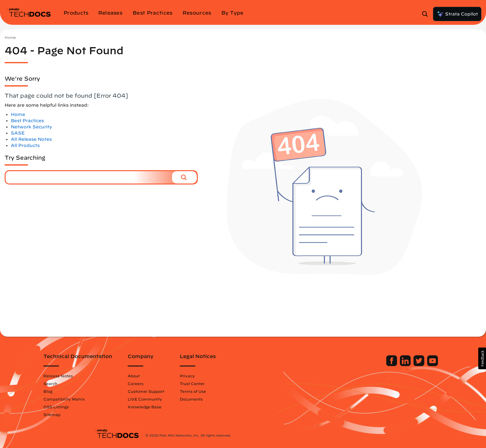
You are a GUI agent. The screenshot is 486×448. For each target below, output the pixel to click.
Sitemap (101, 415)
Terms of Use (242, 391)
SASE (18, 133)
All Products (25, 145)
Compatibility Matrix (113, 399)
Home (10, 37)
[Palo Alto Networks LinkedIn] (357, 365)
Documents (241, 399)
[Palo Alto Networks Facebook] (343, 365)
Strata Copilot (457, 14)
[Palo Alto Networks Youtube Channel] (383, 365)
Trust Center (241, 384)
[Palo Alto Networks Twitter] (370, 365)
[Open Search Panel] (427, 14)
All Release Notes (31, 139)
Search (100, 384)
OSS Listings (105, 407)
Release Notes (107, 376)
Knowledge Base (194, 407)
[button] (184, 177)
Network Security (31, 127)
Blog (97, 391)
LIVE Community (194, 399)
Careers (185, 384)
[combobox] (89, 177)
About (183, 376)
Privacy (237, 376)
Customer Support (195, 391)
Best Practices (27, 121)
